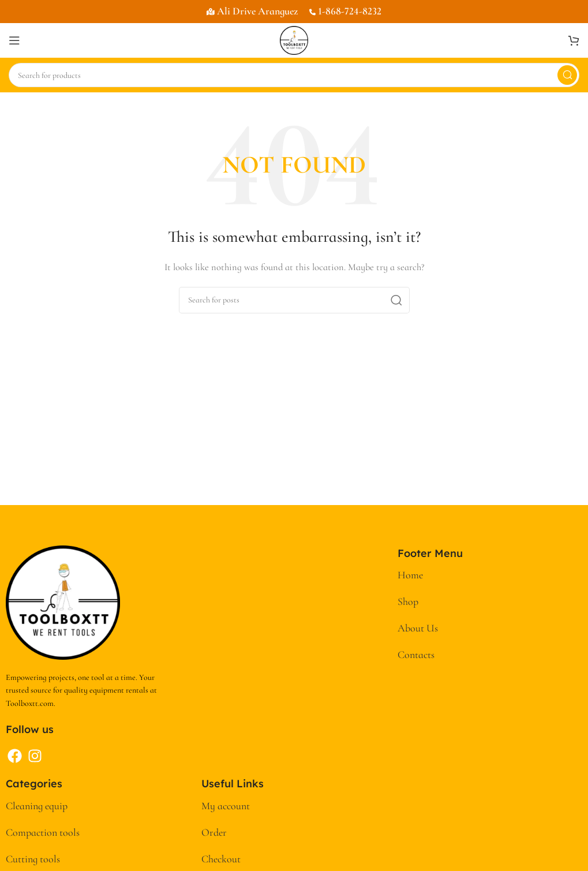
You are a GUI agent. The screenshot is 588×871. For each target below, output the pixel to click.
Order (214, 832)
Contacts (416, 655)
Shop (408, 601)
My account (226, 806)
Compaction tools (43, 832)
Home (410, 575)
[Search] (294, 75)
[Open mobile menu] (14, 40)
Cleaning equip (37, 806)
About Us (418, 628)
